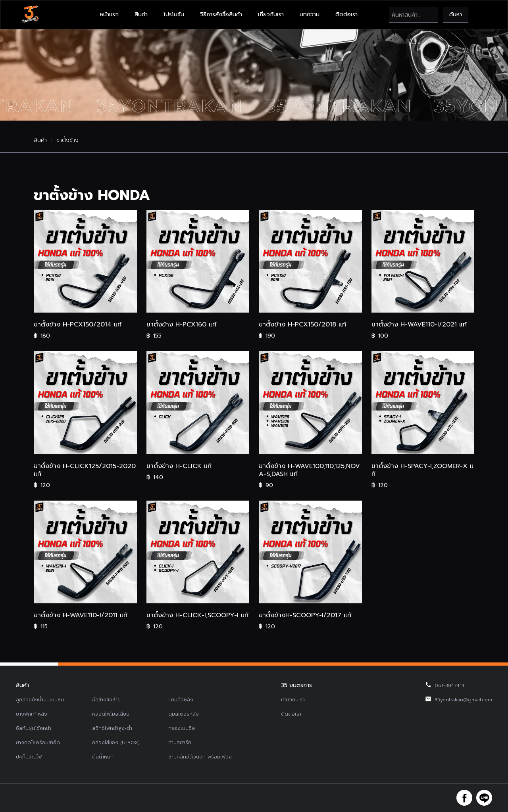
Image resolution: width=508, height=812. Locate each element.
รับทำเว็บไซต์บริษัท (314, 798)
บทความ (310, 14)
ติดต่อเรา (346, 14)
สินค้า (141, 14)
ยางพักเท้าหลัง (32, 714)
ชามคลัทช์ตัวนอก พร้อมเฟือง (200, 757)
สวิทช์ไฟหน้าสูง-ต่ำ (112, 728)
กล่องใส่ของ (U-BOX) (116, 743)
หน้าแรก (109, 14)
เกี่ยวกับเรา (271, 14)
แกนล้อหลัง (181, 700)
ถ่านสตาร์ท (180, 743)
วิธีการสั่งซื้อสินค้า (221, 14)
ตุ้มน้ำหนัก (103, 757)
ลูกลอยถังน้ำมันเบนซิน (40, 700)
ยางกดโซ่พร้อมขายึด (38, 743)
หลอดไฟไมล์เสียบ (111, 714)
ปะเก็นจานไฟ (29, 757)
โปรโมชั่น (174, 14)
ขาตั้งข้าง (67, 140)
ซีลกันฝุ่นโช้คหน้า (34, 728)
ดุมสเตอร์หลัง (184, 714)
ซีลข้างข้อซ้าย (106, 700)
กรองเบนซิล (182, 728)
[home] (30, 15)
